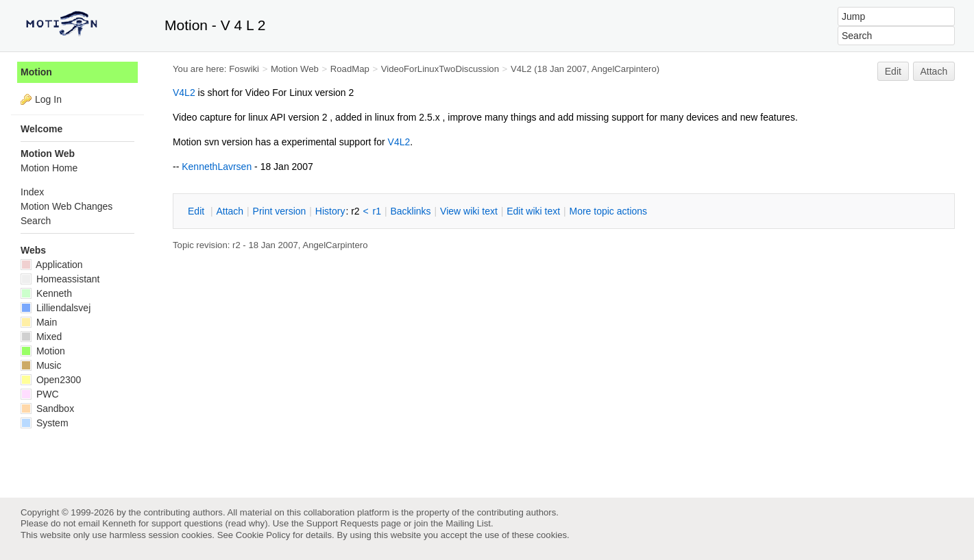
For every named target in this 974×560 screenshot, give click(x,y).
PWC (40, 394)
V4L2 (521, 69)
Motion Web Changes (66, 206)
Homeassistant (60, 279)
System (45, 423)
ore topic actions (608, 211)
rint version (280, 211)
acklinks (410, 211)
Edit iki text (533, 211)
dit (197, 211)
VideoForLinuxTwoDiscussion (440, 69)
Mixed (41, 337)
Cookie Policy (263, 535)
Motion (36, 72)
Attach (934, 71)
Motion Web (295, 69)
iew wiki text (469, 211)
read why (246, 523)
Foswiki (244, 69)
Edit (893, 71)
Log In (48, 99)
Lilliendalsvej (56, 308)
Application (52, 265)
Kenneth (46, 293)
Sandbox (47, 409)
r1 (377, 211)
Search (36, 221)
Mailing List (468, 523)
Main (39, 322)
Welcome (41, 129)
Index (32, 192)
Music (41, 365)
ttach (230, 211)
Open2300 (51, 380)
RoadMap (350, 69)
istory (330, 211)
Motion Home (49, 168)
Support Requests (342, 523)
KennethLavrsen (217, 167)
